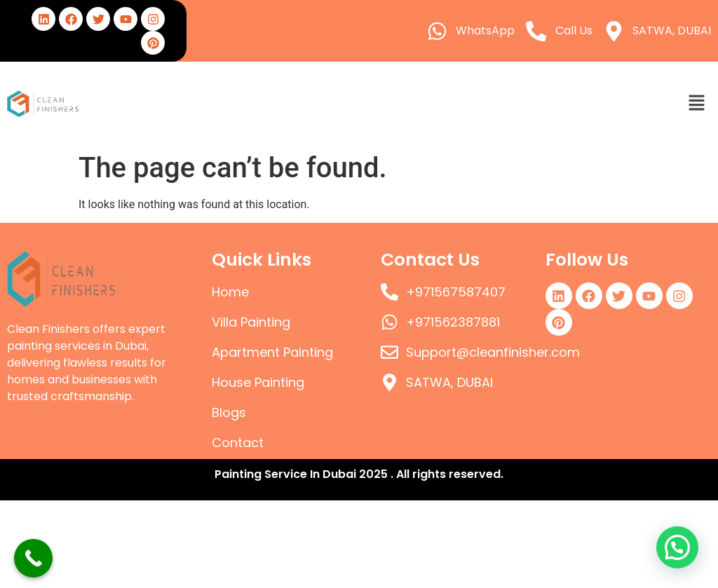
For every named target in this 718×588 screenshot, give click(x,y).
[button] (697, 104)
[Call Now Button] (33, 558)
